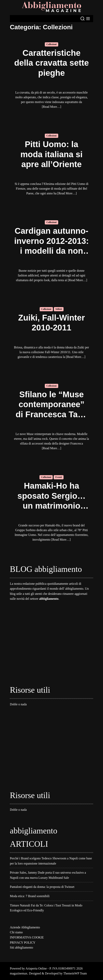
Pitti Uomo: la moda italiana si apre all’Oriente (51, 154)
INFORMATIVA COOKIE (27, 937)
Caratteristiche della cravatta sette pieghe (51, 63)
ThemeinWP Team (75, 973)
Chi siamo (16, 932)
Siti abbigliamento (22, 947)
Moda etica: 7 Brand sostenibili (30, 896)
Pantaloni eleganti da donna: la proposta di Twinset (42, 887)
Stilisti (59, 309)
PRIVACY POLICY (23, 943)
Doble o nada (18, 704)
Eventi (59, 477)
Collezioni (51, 44)
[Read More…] (51, 107)
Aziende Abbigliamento (25, 927)
